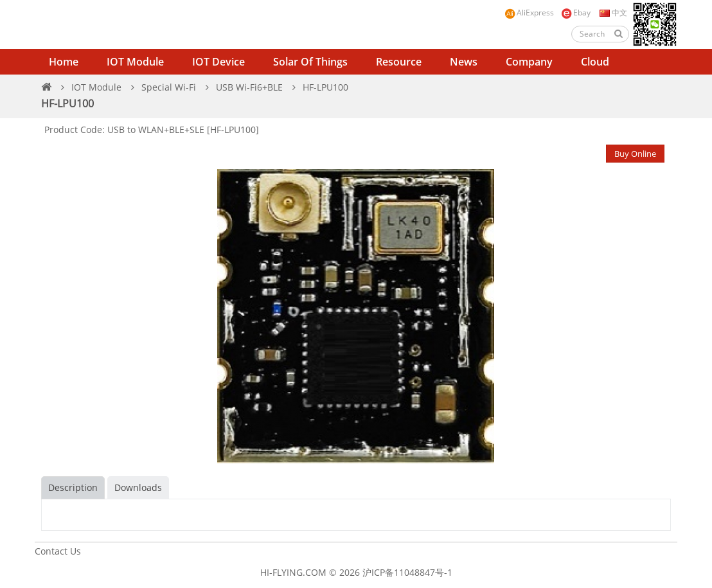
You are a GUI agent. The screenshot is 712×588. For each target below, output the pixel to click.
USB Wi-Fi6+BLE (249, 87)
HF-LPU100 (325, 87)
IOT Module (135, 62)
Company (529, 62)
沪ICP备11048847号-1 (407, 572)
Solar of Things (310, 62)
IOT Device (218, 62)
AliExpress (529, 13)
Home (64, 62)
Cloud (595, 62)
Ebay (576, 13)
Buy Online (635, 154)
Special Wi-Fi (169, 87)
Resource (399, 62)
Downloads (138, 487)
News (464, 62)
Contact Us (58, 551)
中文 (612, 13)
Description (73, 487)
